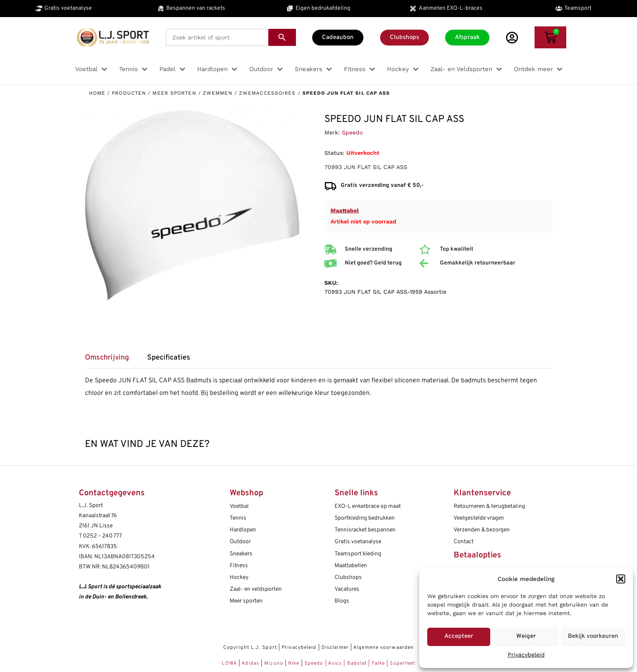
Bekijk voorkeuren (593, 636)
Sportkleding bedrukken (365, 518)
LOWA (230, 663)
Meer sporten (174, 93)
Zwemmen (218, 93)
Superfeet (402, 663)
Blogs (342, 601)
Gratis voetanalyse (358, 542)
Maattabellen (351, 566)
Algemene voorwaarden (384, 648)
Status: (334, 153)
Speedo (352, 132)
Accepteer (459, 636)
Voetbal (239, 506)
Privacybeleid (526, 655)
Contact (464, 542)
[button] (621, 579)
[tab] (111, 361)
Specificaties (169, 358)
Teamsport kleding (358, 554)
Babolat (357, 663)
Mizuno (275, 663)
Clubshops (348, 578)
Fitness (239, 566)
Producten (129, 93)
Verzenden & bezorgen (482, 530)
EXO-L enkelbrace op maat (368, 506)
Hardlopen (243, 530)
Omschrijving (107, 358)
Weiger (526, 636)
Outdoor (240, 542)
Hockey (239, 578)
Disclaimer (335, 648)
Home (97, 93)
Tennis (238, 518)
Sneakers (241, 554)
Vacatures (347, 589)
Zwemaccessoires (267, 93)
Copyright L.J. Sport (250, 648)
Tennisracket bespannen (365, 530)
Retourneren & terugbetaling (489, 506)
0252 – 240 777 (102, 536)
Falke (379, 663)
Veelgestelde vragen (479, 518)
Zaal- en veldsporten (256, 589)
